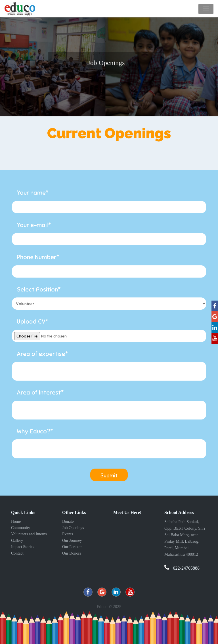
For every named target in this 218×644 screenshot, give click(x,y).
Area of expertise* (42, 354)
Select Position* (39, 289)
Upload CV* (33, 321)
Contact (17, 553)
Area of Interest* (40, 392)
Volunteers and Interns (29, 534)
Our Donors (72, 553)
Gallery (17, 541)
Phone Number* (38, 257)
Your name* (33, 193)
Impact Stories (23, 547)
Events (68, 534)
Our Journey (72, 541)
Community (21, 528)
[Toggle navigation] (206, 9)
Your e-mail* (34, 225)
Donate (68, 522)
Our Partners (72, 547)
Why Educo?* (35, 431)
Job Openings (73, 528)
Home (16, 522)
